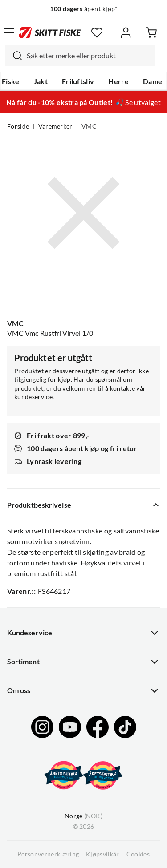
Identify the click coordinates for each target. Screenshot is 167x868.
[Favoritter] (97, 33)
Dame (153, 81)
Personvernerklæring (48, 854)
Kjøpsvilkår (103, 854)
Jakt (41, 81)
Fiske (11, 81)
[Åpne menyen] (9, 32)
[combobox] (80, 56)
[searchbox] (88, 56)
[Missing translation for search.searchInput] (14, 56)
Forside (18, 126)
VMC (89, 126)
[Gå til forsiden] (50, 32)
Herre (118, 81)
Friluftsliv (78, 81)
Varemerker (55, 126)
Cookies (138, 854)
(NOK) (83, 816)
